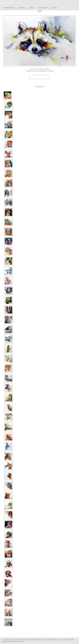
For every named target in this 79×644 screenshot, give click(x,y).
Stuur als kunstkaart (39, 80)
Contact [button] (55, 8)
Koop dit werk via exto (39, 77)
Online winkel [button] (44, 8)
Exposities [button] (22, 8)
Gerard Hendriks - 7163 (11, 3)
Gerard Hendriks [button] (9, 8)
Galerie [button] (32, 8)
